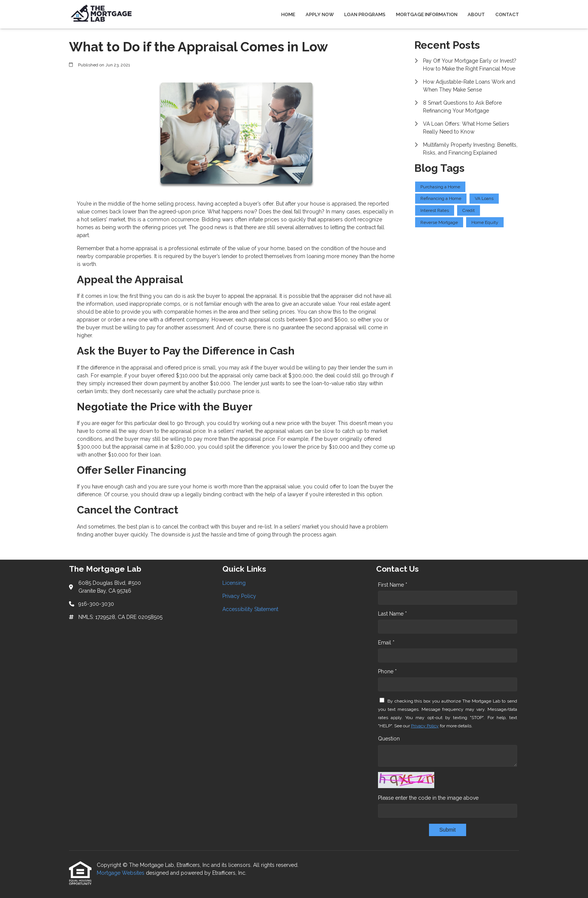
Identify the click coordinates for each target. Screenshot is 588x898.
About (476, 14)
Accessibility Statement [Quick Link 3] (250, 609)
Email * (386, 643)
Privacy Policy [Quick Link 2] (239, 596)
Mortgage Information (427, 14)
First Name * (393, 585)
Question (389, 739)
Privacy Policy (425, 726)
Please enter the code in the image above (428, 798)
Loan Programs (365, 14)
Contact (507, 14)
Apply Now (320, 14)
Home (288, 14)
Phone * (387, 671)
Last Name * (392, 614)
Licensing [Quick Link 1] (234, 583)
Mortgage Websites (121, 873)
